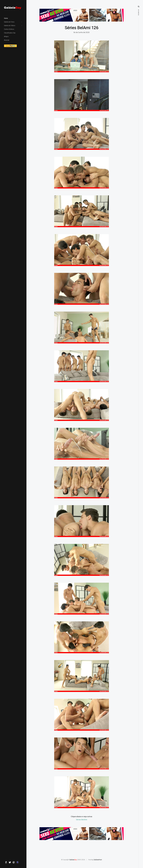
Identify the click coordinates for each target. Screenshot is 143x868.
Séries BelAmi (82, 820)
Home (6, 18)
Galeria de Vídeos (10, 26)
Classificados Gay (10, 33)
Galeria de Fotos (9, 22)
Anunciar (7, 40)
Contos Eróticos (9, 29)
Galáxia (73, 860)
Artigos (6, 37)
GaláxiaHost (98, 860)
